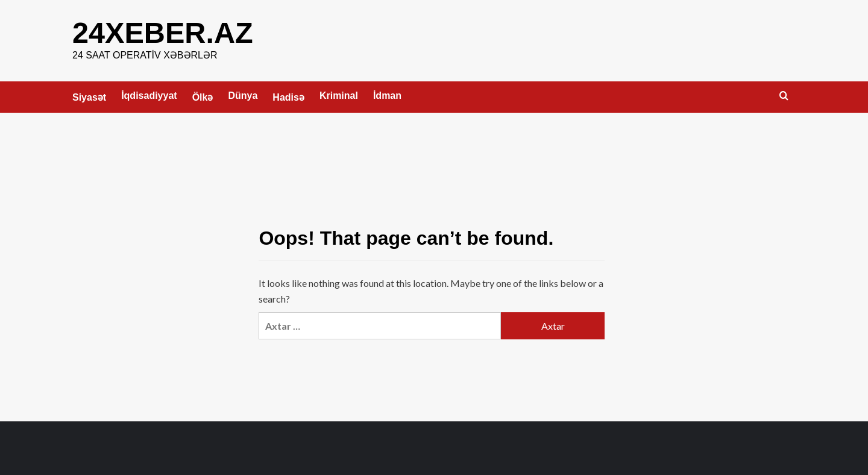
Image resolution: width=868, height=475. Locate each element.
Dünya (243, 95)
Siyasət (89, 97)
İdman (387, 95)
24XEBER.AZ (162, 32)
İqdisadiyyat (149, 95)
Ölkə (203, 97)
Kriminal (339, 95)
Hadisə (288, 97)
